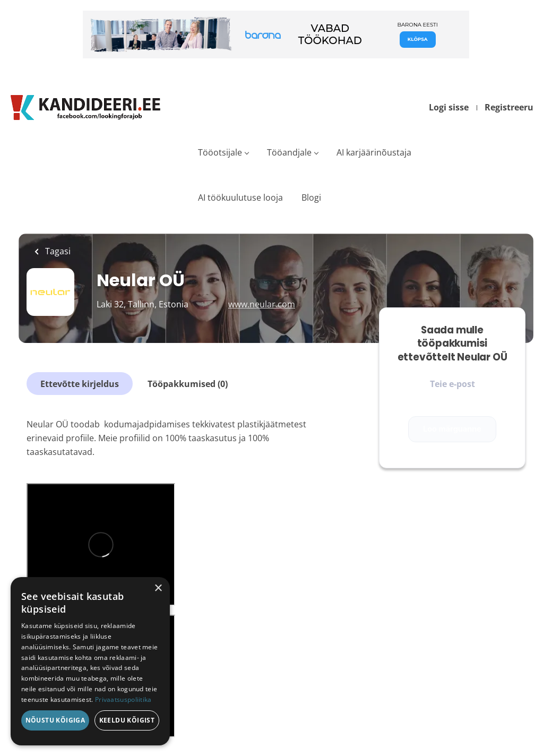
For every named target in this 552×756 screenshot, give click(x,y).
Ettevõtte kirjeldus (80, 384)
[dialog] (90, 661)
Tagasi (57, 251)
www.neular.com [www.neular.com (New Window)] (262, 304)
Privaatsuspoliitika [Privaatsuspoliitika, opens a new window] (123, 699)
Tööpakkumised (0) (188, 384)
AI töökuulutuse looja (240, 197)
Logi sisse (449, 107)
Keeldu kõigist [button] (127, 720)
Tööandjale (289, 152)
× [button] (158, 589)
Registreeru (509, 107)
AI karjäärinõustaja (374, 152)
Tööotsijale (220, 152)
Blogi (311, 197)
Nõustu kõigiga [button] (55, 720)
